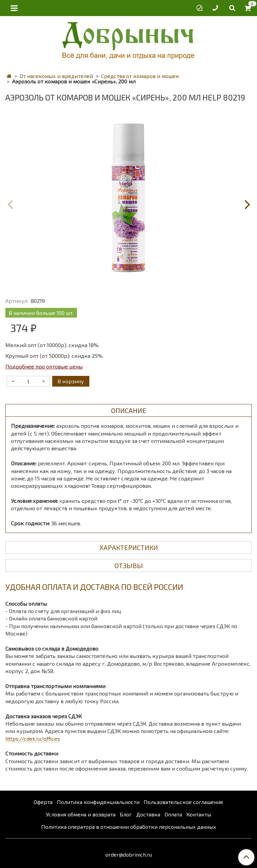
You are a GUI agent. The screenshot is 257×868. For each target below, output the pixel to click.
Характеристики (129, 547)
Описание (129, 410)
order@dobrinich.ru (129, 854)
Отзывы (129, 565)
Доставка (148, 814)
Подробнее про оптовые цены (44, 366)
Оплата (173, 814)
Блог (126, 814)
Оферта (43, 802)
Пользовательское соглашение (183, 802)
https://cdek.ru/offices (33, 739)
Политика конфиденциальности (98, 802)
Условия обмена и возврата (81, 814)
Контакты (199, 814)
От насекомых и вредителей (56, 76)
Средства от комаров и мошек (140, 76)
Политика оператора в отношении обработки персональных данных (129, 827)
